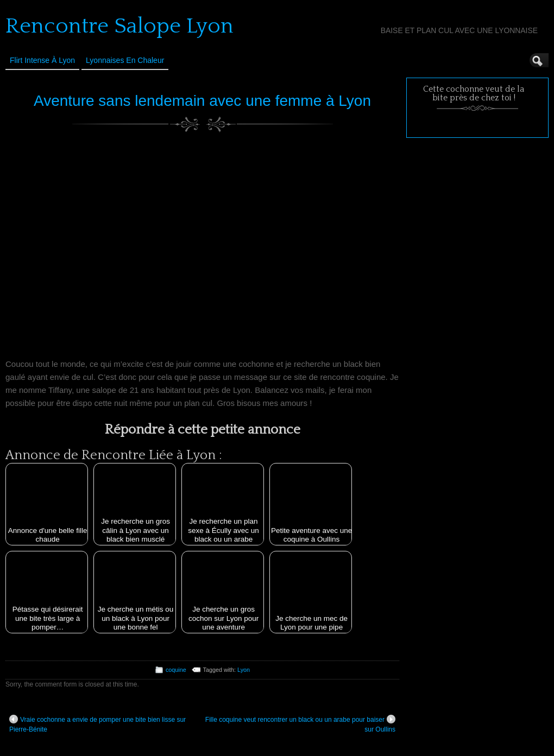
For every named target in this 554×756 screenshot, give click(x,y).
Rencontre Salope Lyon (119, 26)
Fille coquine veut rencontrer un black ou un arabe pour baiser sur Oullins (300, 724)
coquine (176, 670)
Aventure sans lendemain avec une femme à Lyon (202, 101)
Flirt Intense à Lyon (42, 60)
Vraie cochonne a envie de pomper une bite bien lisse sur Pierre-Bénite (97, 724)
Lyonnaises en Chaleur (125, 60)
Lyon (244, 670)
